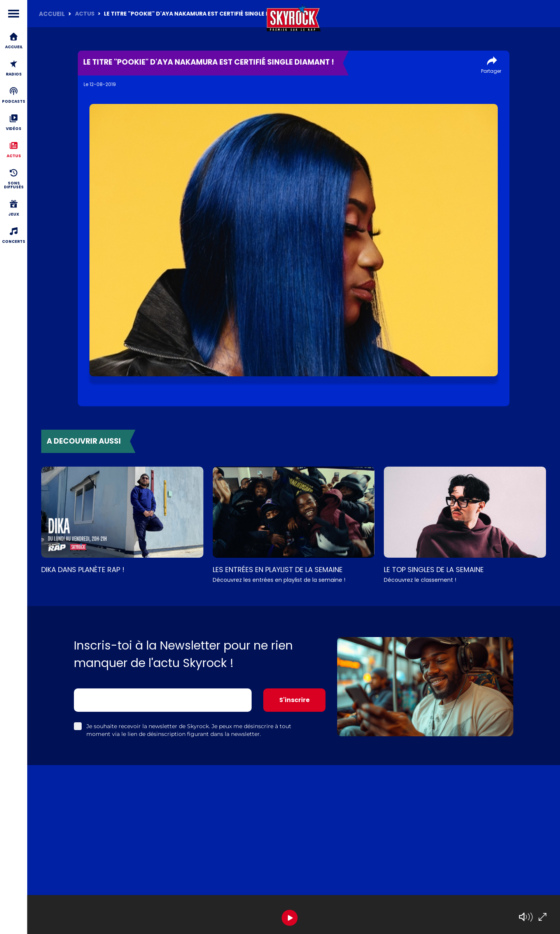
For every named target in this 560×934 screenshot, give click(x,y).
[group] (294, 915)
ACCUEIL (52, 14)
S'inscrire (294, 700)
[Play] (290, 918)
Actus (85, 14)
